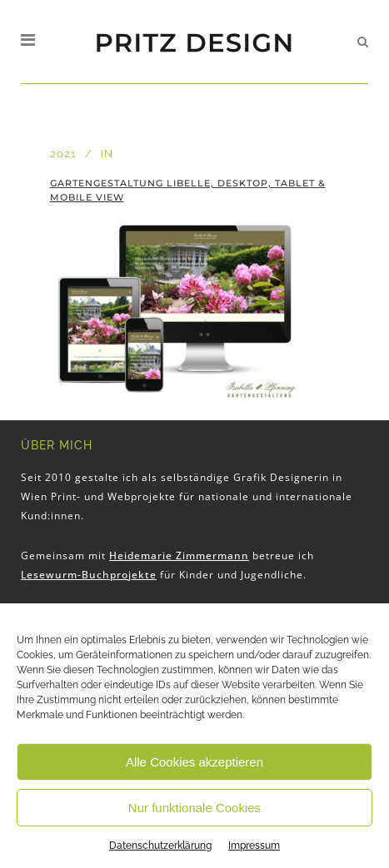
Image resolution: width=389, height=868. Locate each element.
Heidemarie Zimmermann (179, 556)
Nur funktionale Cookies (194, 808)
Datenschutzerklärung (160, 846)
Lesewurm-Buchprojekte (89, 575)
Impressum (254, 846)
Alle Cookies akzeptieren (194, 762)
